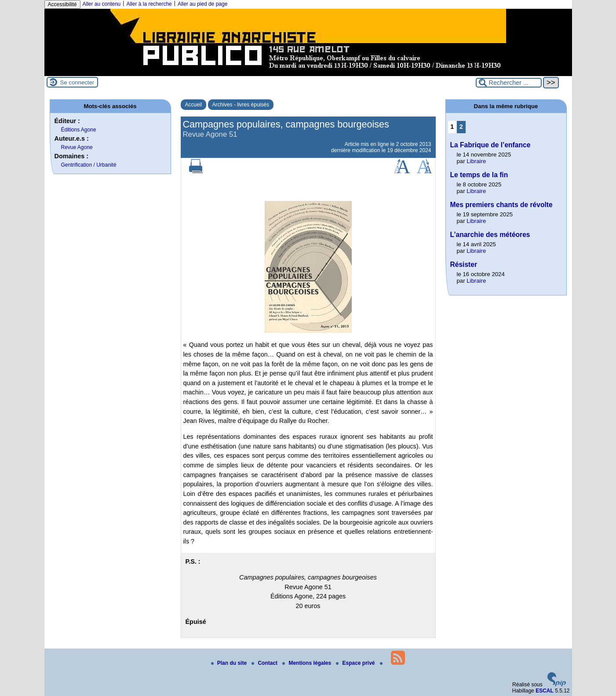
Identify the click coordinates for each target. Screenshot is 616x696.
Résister (464, 264)
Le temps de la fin (479, 175)
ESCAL (545, 691)
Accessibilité (62, 4)
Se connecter (77, 82)
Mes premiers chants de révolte (501, 205)
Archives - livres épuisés (241, 105)
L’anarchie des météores (490, 235)
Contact (265, 663)
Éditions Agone (79, 130)
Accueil (194, 105)
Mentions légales (307, 663)
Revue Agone (77, 147)
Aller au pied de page (202, 4)
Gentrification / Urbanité (89, 165)
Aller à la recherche (149, 4)
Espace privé (356, 663)
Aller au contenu (102, 4)
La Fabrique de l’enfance (490, 145)
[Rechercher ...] (509, 83)
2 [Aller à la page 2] (461, 127)
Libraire (476, 161)
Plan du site (230, 663)
